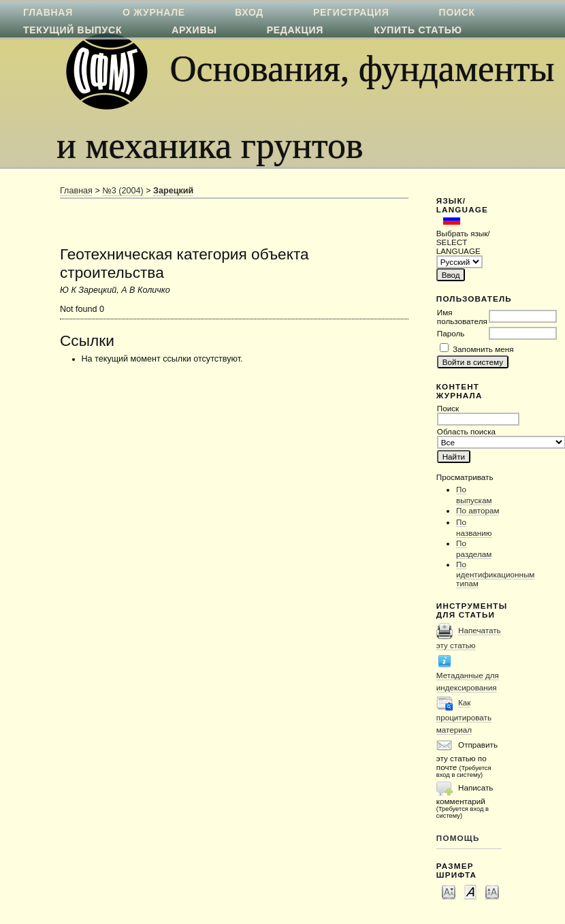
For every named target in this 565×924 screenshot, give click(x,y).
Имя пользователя (462, 317)
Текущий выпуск (72, 30)
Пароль (451, 333)
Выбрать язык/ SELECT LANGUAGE (463, 242)
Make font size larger (492, 891)
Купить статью (418, 30)
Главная (76, 191)
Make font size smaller (449, 891)
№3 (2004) (123, 191)
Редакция (295, 30)
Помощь (458, 838)
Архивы (194, 30)
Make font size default (470, 891)
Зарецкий (173, 191)
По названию (474, 527)
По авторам (478, 510)
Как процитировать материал (464, 716)
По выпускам (474, 495)
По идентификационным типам (495, 574)
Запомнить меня (483, 349)
